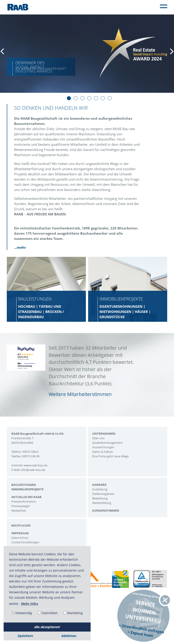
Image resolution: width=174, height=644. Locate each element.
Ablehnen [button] (69, 636)
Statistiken (48, 613)
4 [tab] (89, 98)
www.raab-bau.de (36, 465)
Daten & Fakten (103, 452)
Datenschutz (20, 538)
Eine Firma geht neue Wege (110, 456)
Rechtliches (21, 525)
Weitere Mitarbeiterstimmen (80, 394)
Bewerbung (100, 498)
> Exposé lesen (140, 634)
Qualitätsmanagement (107, 443)
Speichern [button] (25, 636)
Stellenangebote (103, 494)
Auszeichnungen (103, 447)
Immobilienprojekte (27, 489)
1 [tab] (69, 98)
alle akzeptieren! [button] (47, 627)
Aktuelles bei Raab (26, 497)
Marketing (73, 613)
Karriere (99, 485)
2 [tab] (76, 98)
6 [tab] (103, 98)
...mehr (20, 247)
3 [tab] (82, 98)
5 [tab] (96, 98)
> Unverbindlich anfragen (141, 628)
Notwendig (22, 613)
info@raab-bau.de (33, 470)
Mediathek (19, 510)
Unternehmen (104, 434)
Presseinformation (24, 501)
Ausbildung (100, 489)
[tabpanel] (87, 53)
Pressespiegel (20, 506)
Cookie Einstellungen (25, 542)
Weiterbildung (102, 503)
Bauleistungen (24, 485)
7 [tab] (110, 98)
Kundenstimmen (106, 510)
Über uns (98, 438)
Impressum (20, 533)
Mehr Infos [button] (30, 604)
